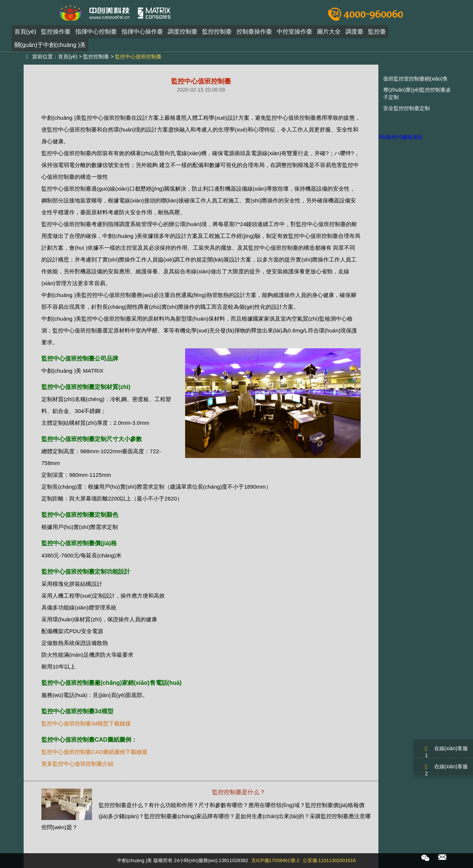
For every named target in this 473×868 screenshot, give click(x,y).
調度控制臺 (183, 35)
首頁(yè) (25, 35)
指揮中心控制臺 (96, 35)
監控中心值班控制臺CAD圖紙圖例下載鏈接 (94, 752)
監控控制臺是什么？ (239, 792)
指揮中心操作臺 (142, 35)
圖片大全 (329, 35)
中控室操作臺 (295, 35)
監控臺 (377, 35)
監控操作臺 (56, 35)
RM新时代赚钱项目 (401, 137)
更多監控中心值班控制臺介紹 (77, 764)
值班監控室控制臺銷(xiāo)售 (416, 79)
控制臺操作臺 (254, 35)
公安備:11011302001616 (329, 860)
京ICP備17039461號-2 (275, 860)
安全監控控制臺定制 (406, 108)
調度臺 (354, 35)
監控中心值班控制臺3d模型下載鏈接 (86, 723)
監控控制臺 (217, 35)
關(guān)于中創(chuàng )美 (50, 48)
